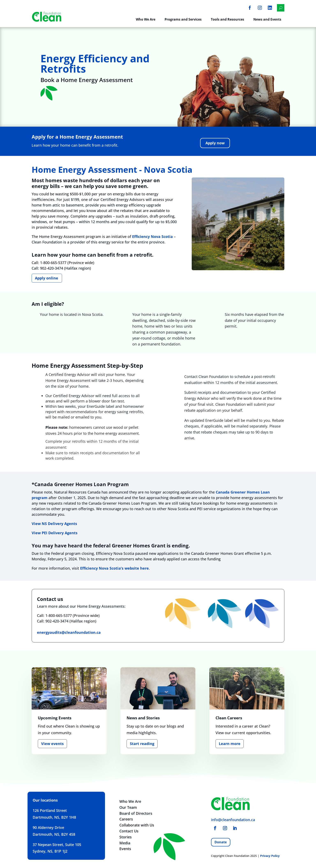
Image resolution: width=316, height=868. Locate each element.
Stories (126, 837)
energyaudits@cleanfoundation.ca (69, 632)
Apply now (215, 143)
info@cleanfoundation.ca (233, 820)
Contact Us (129, 831)
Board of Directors (136, 813)
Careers (126, 819)
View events (52, 744)
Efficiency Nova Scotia (152, 236)
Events (125, 849)
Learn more (230, 744)
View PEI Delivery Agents (55, 533)
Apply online (47, 278)
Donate (221, 842)
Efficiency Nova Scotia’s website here (114, 568)
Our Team (128, 807)
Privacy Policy (270, 856)
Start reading (142, 744)
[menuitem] (250, 8)
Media (125, 843)
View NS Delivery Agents (54, 524)
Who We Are (130, 801)
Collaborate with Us (137, 825)
